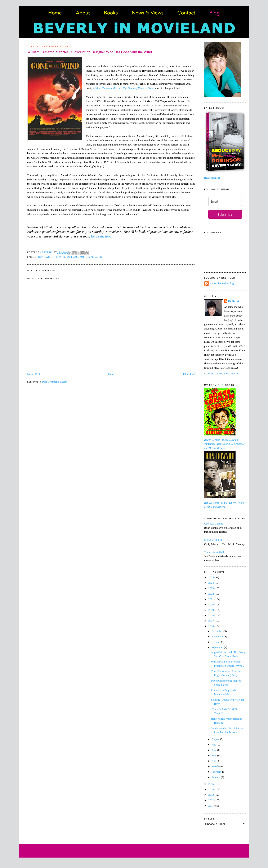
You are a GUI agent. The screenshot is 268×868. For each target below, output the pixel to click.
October (216, 642)
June (215, 750)
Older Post (189, 374)
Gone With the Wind (52, 257)
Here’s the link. (101, 236)
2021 (211, 599)
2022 (211, 594)
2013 (211, 795)
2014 (211, 789)
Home (112, 374)
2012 (211, 800)
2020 (211, 604)
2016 (211, 626)
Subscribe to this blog (222, 284)
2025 (211, 577)
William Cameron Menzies (84, 257)
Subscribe (225, 214)
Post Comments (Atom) (55, 382)
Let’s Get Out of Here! (216, 540)
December (218, 631)
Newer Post (33, 374)
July (214, 745)
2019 (211, 610)
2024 (211, 583)
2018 (211, 615)
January (216, 777)
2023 (211, 588)
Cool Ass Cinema (214, 524)
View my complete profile (222, 374)
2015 (211, 784)
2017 (211, 621)
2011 (211, 806)
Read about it (212, 178)
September (218, 647)
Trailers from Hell (214, 552)
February (217, 772)
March (216, 766)
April (215, 761)
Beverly (234, 301)
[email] (225, 201)
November (218, 636)
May (215, 755)
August (216, 739)
